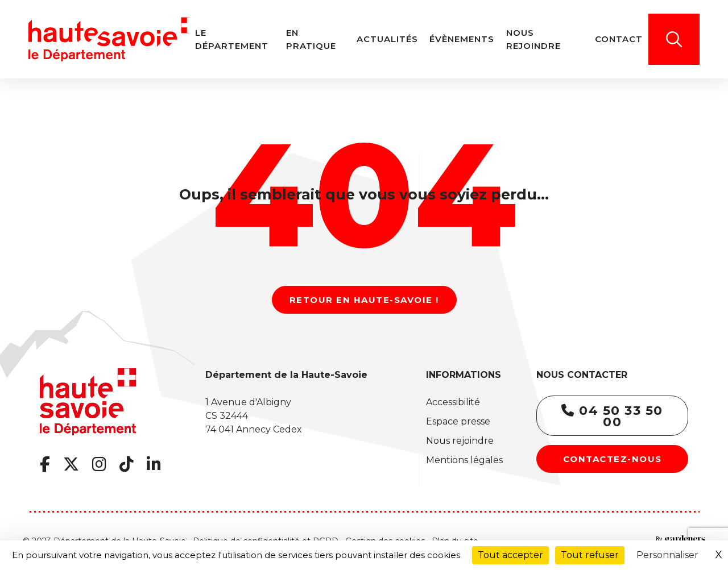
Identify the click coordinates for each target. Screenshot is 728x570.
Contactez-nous (613, 459)
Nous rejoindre (460, 441)
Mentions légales (464, 460)
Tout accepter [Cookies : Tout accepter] (510, 555)
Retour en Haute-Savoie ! (364, 300)
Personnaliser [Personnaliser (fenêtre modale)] (667, 555)
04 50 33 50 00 (612, 416)
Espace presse (458, 421)
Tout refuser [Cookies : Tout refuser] (590, 555)
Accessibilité (453, 402)
